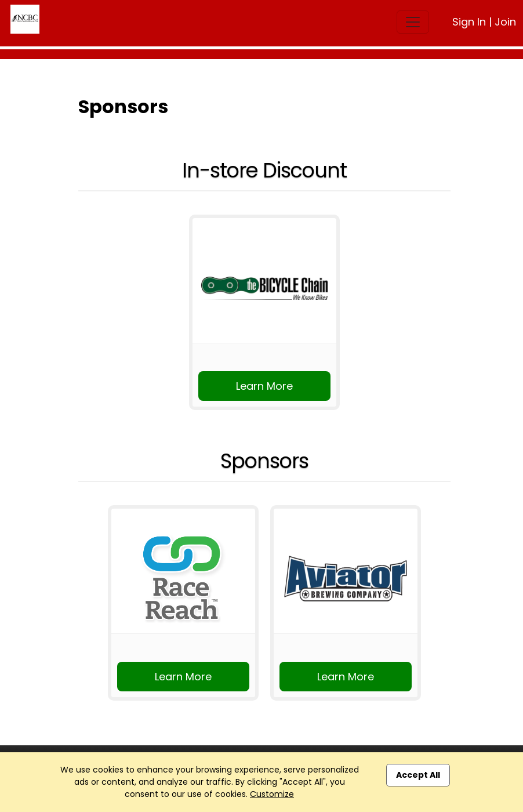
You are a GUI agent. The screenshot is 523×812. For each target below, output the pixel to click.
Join (505, 22)
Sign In (469, 22)
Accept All (418, 775)
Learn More (264, 386)
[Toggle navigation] (413, 22)
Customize (272, 794)
